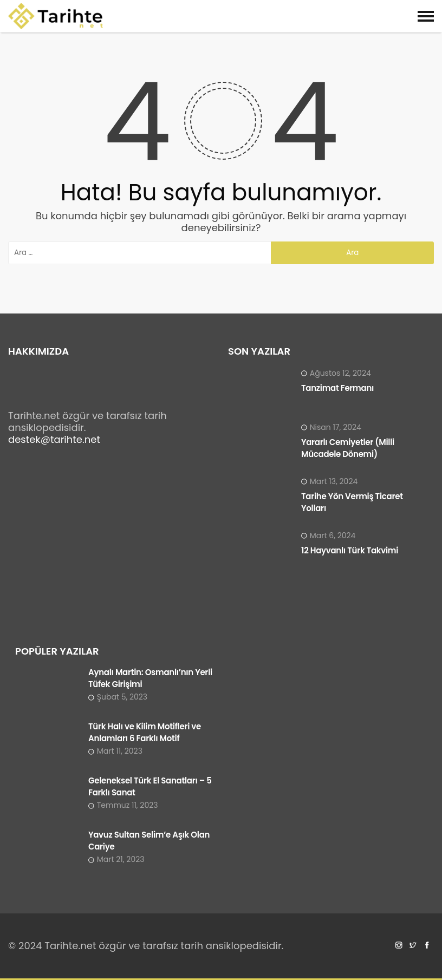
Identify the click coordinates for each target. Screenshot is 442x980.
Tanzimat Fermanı (337, 388)
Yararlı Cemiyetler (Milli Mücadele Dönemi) (348, 448)
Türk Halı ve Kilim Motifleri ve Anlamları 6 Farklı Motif (145, 732)
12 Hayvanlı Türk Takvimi (350, 550)
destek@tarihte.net (54, 439)
